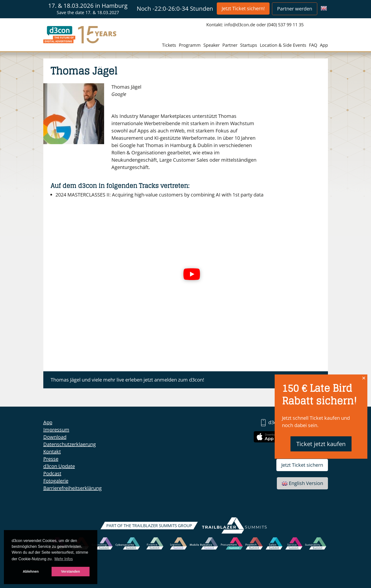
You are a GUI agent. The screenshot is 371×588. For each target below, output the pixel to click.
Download (55, 437)
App (324, 45)
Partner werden (295, 9)
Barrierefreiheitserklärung (72, 488)
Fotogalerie (56, 481)
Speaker (212, 45)
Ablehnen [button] (31, 571)
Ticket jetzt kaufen (321, 444)
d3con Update (59, 466)
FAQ (313, 45)
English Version (302, 483)
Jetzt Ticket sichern (302, 465)
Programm (190, 45)
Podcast (52, 473)
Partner (230, 45)
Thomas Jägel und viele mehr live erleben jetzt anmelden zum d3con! (127, 380)
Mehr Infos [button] (64, 559)
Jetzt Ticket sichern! (243, 8)
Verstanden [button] (71, 571)
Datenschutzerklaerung (70, 444)
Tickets (169, 45)
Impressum (56, 430)
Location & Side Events (283, 45)
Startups (249, 45)
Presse (51, 459)
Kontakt (52, 452)
